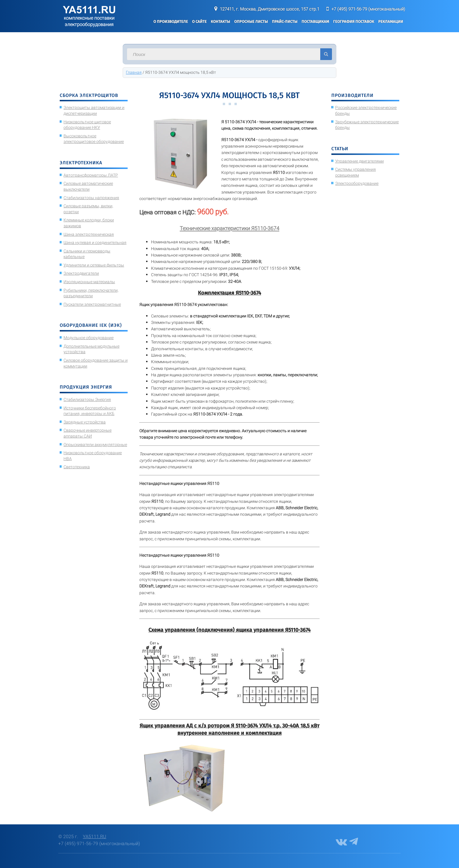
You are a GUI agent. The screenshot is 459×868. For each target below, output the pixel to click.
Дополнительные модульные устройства (91, 349)
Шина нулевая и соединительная (95, 242)
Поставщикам (315, 22)
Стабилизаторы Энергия (87, 399)
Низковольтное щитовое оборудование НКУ (87, 125)
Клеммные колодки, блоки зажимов (89, 223)
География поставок (354, 22)
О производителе (171, 22)
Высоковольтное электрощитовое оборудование (94, 139)
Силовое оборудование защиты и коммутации (96, 363)
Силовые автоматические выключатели (88, 186)
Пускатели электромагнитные (92, 304)
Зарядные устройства (85, 422)
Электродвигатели (81, 273)
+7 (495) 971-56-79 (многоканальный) (368, 9)
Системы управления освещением (356, 172)
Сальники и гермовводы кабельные (87, 254)
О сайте (199, 22)
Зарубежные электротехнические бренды (367, 125)
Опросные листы (251, 22)
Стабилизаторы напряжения (91, 198)
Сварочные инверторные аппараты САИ (88, 433)
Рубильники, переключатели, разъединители (91, 293)
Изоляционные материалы (89, 282)
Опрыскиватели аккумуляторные (95, 445)
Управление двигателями (359, 161)
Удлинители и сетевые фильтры (94, 265)
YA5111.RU (95, 837)
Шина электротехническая (89, 234)
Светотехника (77, 467)
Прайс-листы (285, 22)
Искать (326, 54)
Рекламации (391, 22)
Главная (134, 72)
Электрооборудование (357, 183)
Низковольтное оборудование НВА (93, 456)
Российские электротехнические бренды (366, 110)
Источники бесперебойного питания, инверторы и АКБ (90, 411)
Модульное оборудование (89, 338)
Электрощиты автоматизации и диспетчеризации (94, 110)
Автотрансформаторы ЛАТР (91, 175)
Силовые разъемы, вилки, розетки (88, 209)
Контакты (220, 22)
